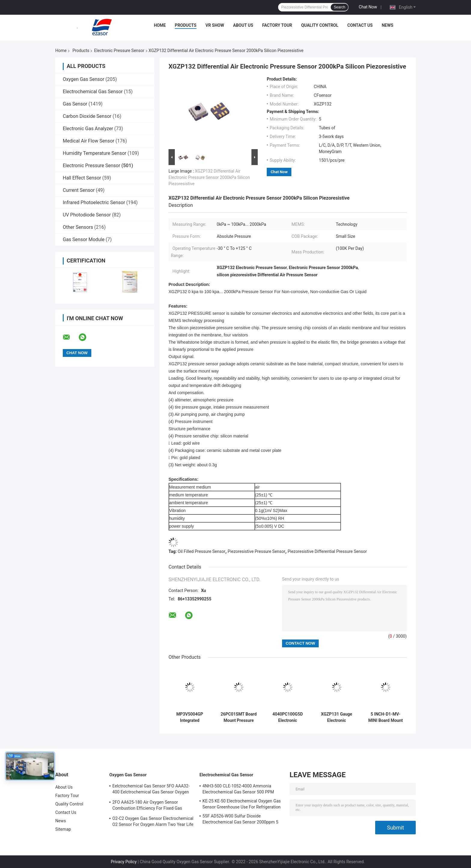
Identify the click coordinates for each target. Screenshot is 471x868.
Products (186, 25)
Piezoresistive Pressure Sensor (257, 551)
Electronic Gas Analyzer (88, 129)
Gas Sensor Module (84, 239)
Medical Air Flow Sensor (89, 141)
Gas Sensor (75, 104)
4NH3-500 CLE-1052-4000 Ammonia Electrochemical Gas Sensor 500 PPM (238, 789)
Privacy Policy (124, 862)
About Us (243, 25)
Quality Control (320, 25)
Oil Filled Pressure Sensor (202, 551)
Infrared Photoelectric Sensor (94, 202)
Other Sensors (78, 227)
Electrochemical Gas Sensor (93, 92)
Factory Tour (277, 25)
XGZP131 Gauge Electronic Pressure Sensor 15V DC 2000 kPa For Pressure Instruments (337, 717)
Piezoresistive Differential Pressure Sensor (327, 551)
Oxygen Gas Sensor (84, 79)
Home (160, 25)
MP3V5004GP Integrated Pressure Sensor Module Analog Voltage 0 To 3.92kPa (190, 717)
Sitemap (63, 829)
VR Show (215, 25)
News (388, 25)
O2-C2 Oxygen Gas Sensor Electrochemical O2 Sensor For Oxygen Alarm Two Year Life (153, 821)
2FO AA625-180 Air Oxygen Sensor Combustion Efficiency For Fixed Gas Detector (147, 806)
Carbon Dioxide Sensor (87, 116)
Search (339, 7)
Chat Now (368, 7)
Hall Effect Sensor (82, 178)
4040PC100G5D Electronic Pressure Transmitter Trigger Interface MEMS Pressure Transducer (287, 717)
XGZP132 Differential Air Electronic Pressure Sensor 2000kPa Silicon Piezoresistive (209, 177)
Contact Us (360, 25)
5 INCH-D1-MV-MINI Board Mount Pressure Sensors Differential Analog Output (386, 717)
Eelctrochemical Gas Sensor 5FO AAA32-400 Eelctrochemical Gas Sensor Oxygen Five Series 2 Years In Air (151, 790)
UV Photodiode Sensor (87, 215)
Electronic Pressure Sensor (119, 51)
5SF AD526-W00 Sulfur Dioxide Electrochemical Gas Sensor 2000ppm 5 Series (240, 820)
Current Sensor (79, 190)
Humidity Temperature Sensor (95, 153)
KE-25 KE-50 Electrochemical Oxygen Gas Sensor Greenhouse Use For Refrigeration (242, 804)
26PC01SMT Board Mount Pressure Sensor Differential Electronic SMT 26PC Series (239, 717)
